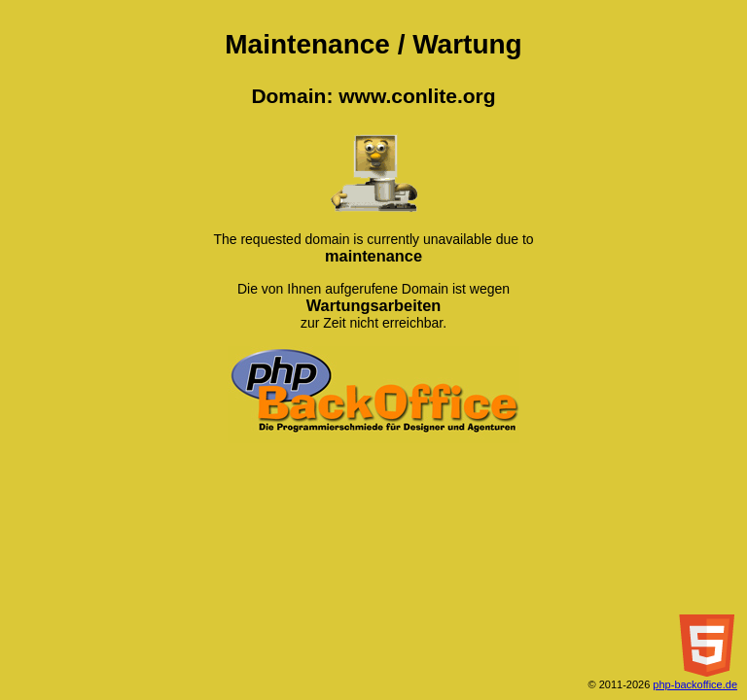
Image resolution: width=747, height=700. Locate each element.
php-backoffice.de (695, 684)
